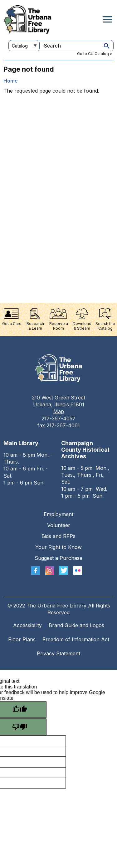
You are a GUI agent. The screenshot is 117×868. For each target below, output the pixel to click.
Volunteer (59, 525)
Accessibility (27, 625)
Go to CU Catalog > (95, 54)
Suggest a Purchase (58, 558)
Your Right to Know (58, 547)
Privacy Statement (58, 653)
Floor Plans (22, 639)
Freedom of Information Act (76, 639)
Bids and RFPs (58, 536)
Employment (58, 514)
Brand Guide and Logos (76, 625)
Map (59, 411)
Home (11, 81)
